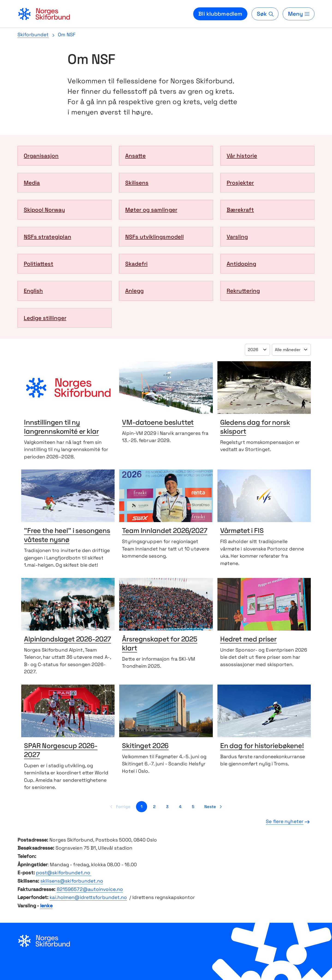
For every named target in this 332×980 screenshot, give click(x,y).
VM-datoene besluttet (158, 423)
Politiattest (39, 264)
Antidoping (241, 264)
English (33, 291)
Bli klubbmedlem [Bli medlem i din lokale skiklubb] (220, 14)
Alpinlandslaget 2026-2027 (67, 640)
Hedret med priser (248, 640)
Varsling (237, 237)
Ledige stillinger (45, 318)
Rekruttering (243, 291)
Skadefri (136, 264)
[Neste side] (214, 807)
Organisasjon (41, 156)
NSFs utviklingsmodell (154, 237)
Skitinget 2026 (145, 746)
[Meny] (299, 14)
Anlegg (134, 291)
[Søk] (265, 14)
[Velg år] (257, 350)
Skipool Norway (44, 210)
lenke (46, 906)
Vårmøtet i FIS (242, 531)
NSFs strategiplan (47, 237)
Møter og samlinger (151, 210)
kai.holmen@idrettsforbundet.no (88, 897)
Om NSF (67, 35)
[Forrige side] (120, 807)
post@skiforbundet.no (64, 873)
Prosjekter (240, 183)
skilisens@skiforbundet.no (72, 881)
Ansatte (135, 156)
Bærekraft (240, 210)
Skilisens (137, 183)
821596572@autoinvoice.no (90, 889)
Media (32, 183)
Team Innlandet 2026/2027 (165, 531)
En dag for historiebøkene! (262, 746)
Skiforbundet (33, 35)
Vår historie (242, 156)
